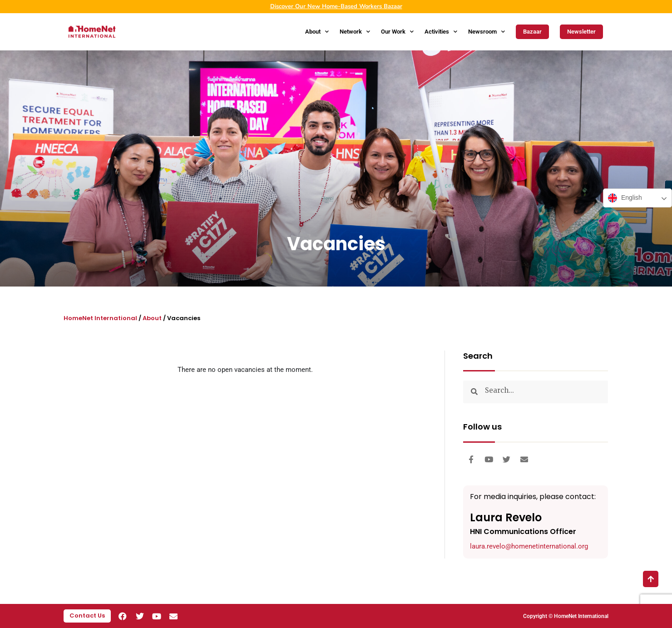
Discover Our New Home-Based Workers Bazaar (336, 6)
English (625, 198)
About (317, 32)
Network (355, 32)
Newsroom (487, 32)
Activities (441, 32)
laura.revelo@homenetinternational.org (529, 546)
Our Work (397, 32)
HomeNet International (100, 318)
